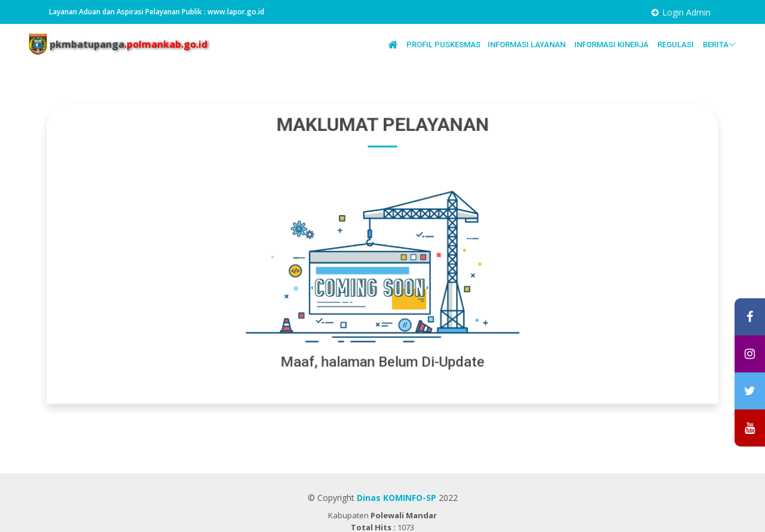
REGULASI (677, 45)
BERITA (720, 45)
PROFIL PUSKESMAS (443, 45)
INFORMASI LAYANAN (527, 45)
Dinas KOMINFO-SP (397, 498)
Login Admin (686, 12)
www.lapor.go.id (236, 12)
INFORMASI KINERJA (612, 45)
